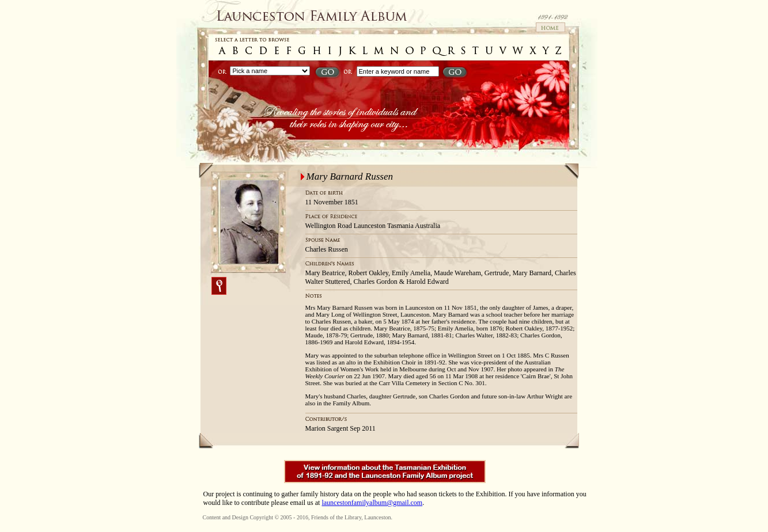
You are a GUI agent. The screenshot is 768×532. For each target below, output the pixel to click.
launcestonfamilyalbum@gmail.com (372, 503)
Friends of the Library (336, 517)
